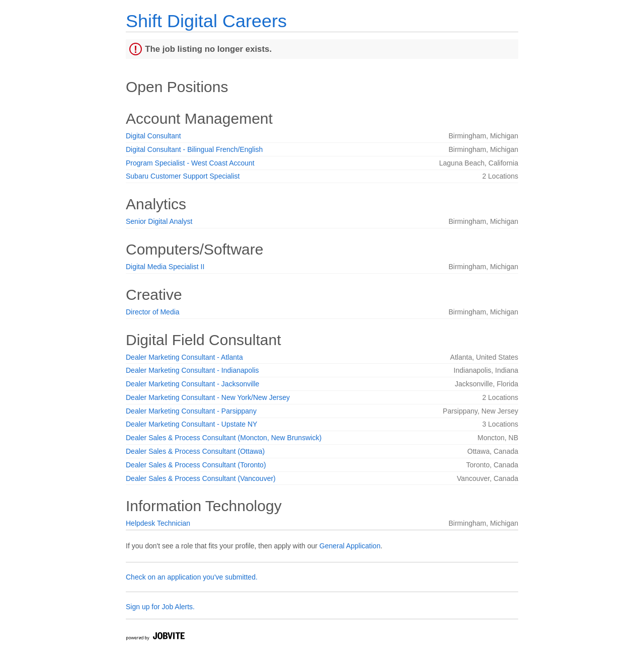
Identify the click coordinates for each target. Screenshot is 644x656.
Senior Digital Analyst (159, 221)
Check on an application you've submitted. (192, 577)
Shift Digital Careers (206, 21)
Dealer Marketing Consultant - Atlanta (184, 357)
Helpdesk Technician (158, 523)
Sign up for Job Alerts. (160, 607)
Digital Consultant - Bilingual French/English (194, 149)
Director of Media (153, 312)
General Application (350, 546)
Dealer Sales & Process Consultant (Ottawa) (195, 451)
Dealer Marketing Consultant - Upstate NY (191, 424)
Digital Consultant (153, 136)
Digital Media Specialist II (165, 267)
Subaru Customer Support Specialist (183, 176)
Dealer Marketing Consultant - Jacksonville (192, 384)
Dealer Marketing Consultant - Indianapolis (192, 370)
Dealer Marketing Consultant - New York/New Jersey (208, 397)
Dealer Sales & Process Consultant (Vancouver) (201, 478)
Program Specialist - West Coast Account (190, 163)
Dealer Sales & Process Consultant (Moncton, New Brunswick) (224, 438)
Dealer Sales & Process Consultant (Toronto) (196, 465)
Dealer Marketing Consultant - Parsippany (191, 411)
